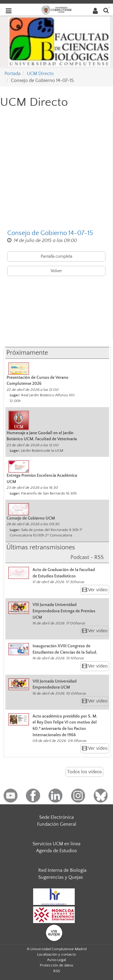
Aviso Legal (56, 960)
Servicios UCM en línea (56, 844)
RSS (57, 971)
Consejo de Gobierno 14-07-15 (50, 233)
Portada (13, 74)
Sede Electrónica (56, 817)
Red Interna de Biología (62, 870)
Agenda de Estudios (56, 851)
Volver (56, 271)
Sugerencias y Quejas (61, 877)
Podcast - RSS (87, 558)
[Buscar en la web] (106, 10)
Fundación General (57, 824)
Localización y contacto (56, 954)
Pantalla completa (56, 256)
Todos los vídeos (85, 772)
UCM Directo (40, 74)
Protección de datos (56, 965)
